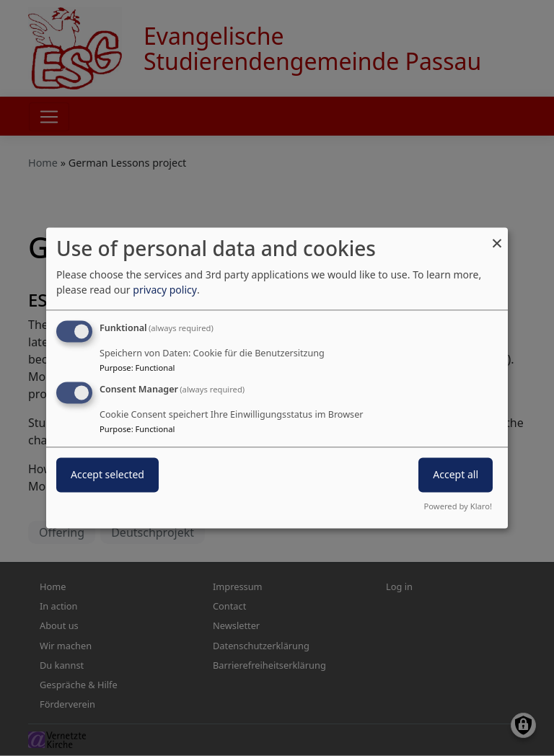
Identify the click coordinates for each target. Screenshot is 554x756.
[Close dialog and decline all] (497, 236)
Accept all (456, 475)
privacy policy (165, 290)
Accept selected (107, 475)
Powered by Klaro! (458, 507)
